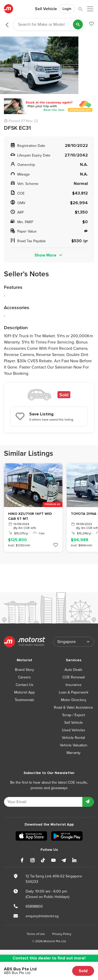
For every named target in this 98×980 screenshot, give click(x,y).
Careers (24, 677)
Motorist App (24, 692)
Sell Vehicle (46, 9)
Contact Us (25, 685)
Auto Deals (73, 670)
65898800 (34, 906)
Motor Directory (74, 700)
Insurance (74, 685)
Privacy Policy (62, 934)
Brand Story (24, 670)
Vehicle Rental (73, 738)
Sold (83, 971)
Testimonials (24, 700)
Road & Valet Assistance (73, 707)
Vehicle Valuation (74, 745)
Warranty (73, 753)
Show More (49, 255)
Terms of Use (36, 934)
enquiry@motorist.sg (42, 916)
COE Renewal (74, 677)
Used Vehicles (74, 730)
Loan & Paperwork (74, 692)
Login (67, 9)
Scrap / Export (74, 715)
